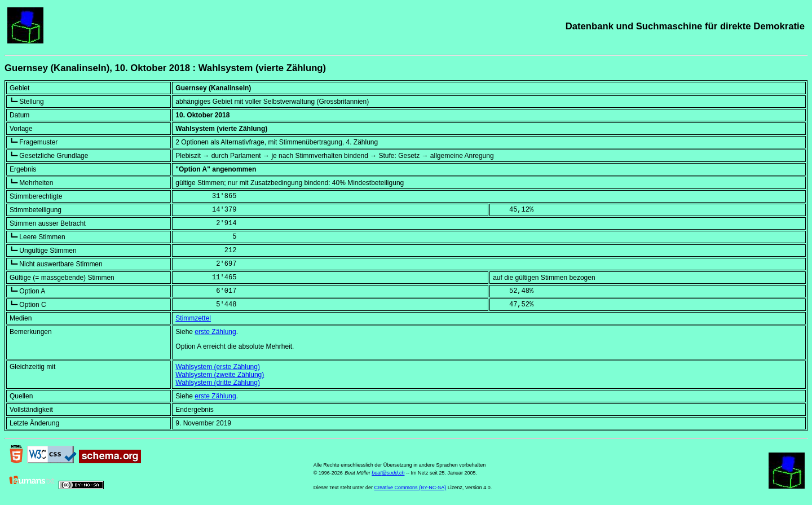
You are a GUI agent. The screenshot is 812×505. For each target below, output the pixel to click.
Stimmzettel (193, 318)
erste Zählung (215, 332)
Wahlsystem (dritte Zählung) (218, 383)
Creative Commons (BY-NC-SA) (411, 488)
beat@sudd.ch (388, 473)
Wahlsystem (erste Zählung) (218, 367)
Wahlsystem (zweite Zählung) (220, 375)
